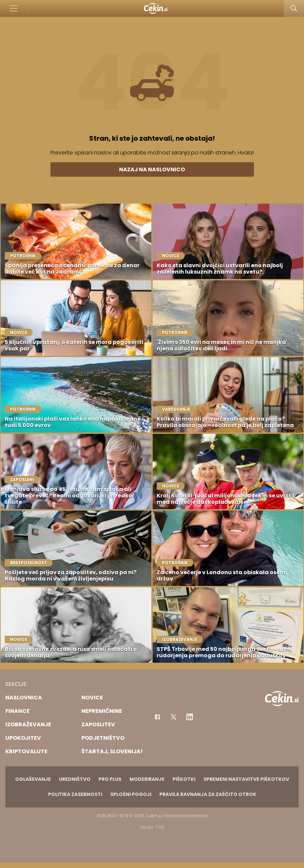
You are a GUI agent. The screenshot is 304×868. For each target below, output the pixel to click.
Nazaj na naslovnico (152, 169)
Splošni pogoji (131, 794)
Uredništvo (75, 779)
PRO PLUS (110, 779)
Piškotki (184, 779)
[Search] (294, 8)
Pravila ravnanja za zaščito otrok (208, 794)
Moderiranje (147, 779)
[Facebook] (157, 717)
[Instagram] (190, 717)
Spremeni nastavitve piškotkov (246, 779)
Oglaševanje (33, 779)
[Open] (14, 8)
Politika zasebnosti (75, 794)
